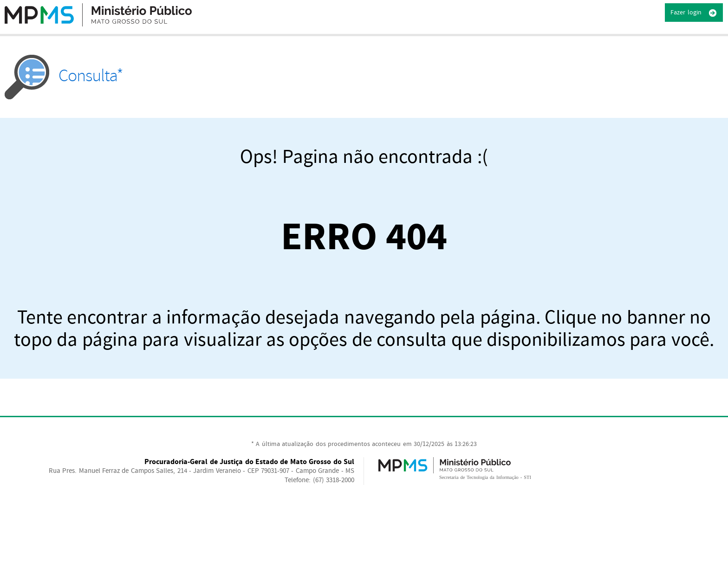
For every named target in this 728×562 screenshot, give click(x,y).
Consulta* (64, 76)
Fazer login (694, 13)
